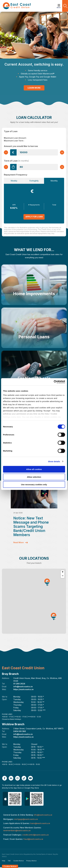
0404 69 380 (20, 732)
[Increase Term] (62, 167)
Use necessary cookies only (34, 484)
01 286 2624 (19, 685)
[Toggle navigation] (59, 4)
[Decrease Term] (6, 167)
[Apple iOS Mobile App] (12, 799)
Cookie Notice (19, 861)
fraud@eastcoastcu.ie (33, 840)
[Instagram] (18, 779)
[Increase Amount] (62, 152)
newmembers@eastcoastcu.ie (17, 831)
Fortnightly (34, 181)
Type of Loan (11, 131)
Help (4, 861)
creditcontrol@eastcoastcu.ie (35, 835)
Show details (54, 461)
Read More (18, 544)
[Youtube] (31, 779)
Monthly (54, 181)
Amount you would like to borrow (21, 146)
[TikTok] (25, 779)
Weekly (14, 181)
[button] (65, 6)
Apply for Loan (34, 217)
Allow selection (34, 477)
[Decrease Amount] (6, 152)
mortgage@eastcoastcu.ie (26, 820)
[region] (34, 602)
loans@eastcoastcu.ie (40, 824)
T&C (9, 861)
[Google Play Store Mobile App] (34, 799)
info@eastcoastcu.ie (23, 688)
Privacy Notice (31, 861)
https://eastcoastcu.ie (23, 690)
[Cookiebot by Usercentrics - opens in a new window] (54, 382)
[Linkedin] (12, 779)
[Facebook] (5, 779)
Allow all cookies (34, 469)
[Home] (17, 6)
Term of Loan (16, 161)
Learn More (34, 88)
